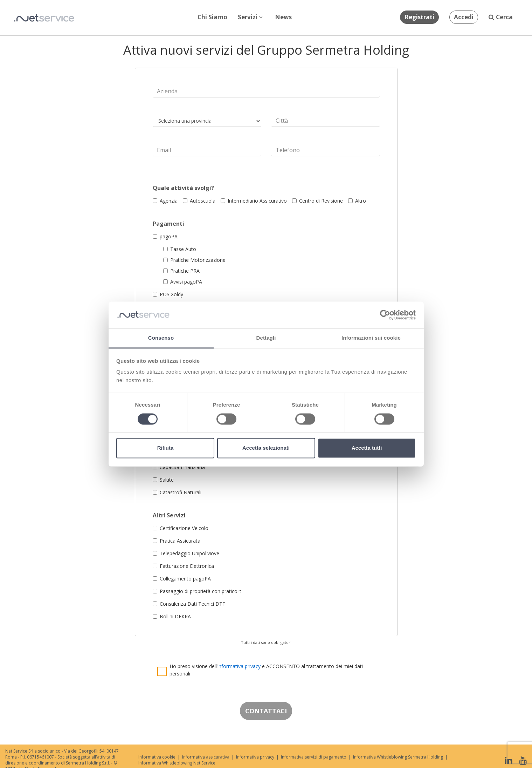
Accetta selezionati (266, 448)
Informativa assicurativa (206, 757)
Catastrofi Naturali (177, 492)
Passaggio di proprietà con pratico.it (197, 591)
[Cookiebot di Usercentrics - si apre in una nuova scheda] (385, 315)
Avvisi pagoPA (183, 282)
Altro (357, 201)
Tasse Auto (180, 249)
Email (164, 150)
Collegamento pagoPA (182, 579)
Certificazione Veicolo (181, 528)
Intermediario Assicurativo (254, 201)
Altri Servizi (169, 515)
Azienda (167, 91)
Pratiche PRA (181, 271)
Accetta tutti (367, 448)
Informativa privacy (255, 757)
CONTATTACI (266, 711)
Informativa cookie (157, 757)
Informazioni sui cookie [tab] (371, 338)
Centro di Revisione (317, 201)
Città (282, 121)
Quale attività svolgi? (183, 188)
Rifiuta (165, 448)
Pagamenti (168, 224)
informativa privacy (239, 666)
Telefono (288, 150)
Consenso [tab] (161, 338)
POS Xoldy (168, 294)
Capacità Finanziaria (179, 467)
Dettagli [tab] (266, 338)
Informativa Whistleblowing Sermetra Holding (398, 757)
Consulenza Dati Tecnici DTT (189, 604)
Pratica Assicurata (177, 541)
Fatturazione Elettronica (183, 566)
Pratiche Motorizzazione (194, 260)
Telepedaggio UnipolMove (186, 553)
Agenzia (165, 201)
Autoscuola (199, 201)
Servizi (250, 17)
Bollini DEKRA (172, 616)
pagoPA (165, 236)
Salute (163, 480)
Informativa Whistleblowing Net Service (177, 763)
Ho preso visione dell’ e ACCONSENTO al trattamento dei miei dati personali (266, 670)
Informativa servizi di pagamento (314, 757)
